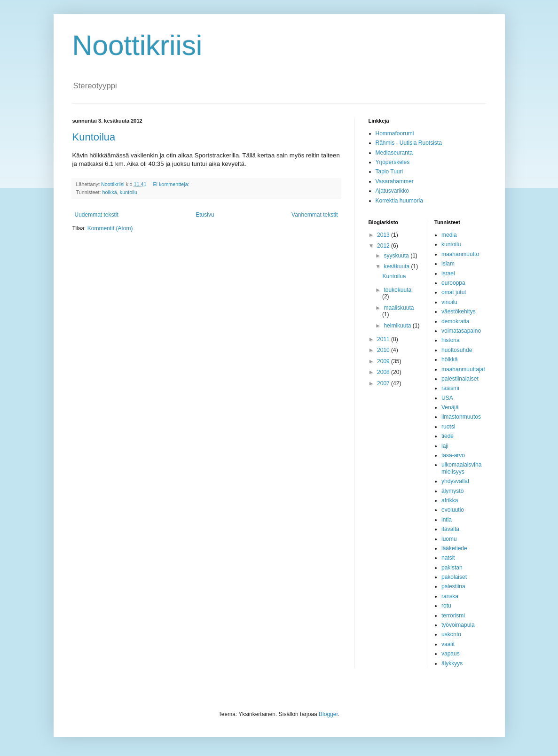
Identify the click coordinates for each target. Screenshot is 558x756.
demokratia (455, 321)
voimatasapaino (461, 331)
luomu (449, 539)
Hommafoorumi (395, 133)
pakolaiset (454, 577)
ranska (450, 596)
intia (447, 520)
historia (451, 340)
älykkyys (452, 663)
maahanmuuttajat (463, 369)
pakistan (452, 568)
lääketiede (454, 548)
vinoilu (449, 302)
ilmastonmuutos (461, 417)
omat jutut (454, 292)
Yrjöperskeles (393, 162)
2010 (384, 350)
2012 (384, 246)
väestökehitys (459, 312)
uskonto (451, 634)
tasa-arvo (453, 455)
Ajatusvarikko (392, 191)
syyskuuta (397, 256)
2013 (384, 235)
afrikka (450, 500)
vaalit (448, 644)
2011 (384, 339)
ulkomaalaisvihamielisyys (461, 468)
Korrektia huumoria (399, 201)
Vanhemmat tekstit (314, 215)
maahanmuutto (460, 254)
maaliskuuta (399, 308)
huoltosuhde (457, 350)
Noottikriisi (138, 45)
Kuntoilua (94, 137)
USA (447, 398)
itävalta (450, 529)
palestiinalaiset (460, 379)
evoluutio (453, 510)
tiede (448, 436)
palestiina (453, 586)
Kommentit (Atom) (110, 228)
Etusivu (205, 215)
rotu (446, 606)
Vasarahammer (395, 181)
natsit (448, 558)
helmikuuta (398, 326)
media (449, 235)
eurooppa (453, 283)
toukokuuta (397, 290)
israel (448, 273)
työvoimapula (458, 625)
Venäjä (450, 407)
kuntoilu (129, 192)
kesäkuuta (397, 266)
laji (445, 446)
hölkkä (110, 192)
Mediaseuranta (394, 153)
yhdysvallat (455, 481)
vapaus (451, 654)
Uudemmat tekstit (97, 215)
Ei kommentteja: (172, 184)
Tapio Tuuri (389, 171)
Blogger (328, 714)
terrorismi (453, 616)
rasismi (450, 388)
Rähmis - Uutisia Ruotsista (409, 143)
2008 (384, 372)
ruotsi (448, 427)
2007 (384, 383)
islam (448, 264)
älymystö (452, 491)
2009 (384, 361)
